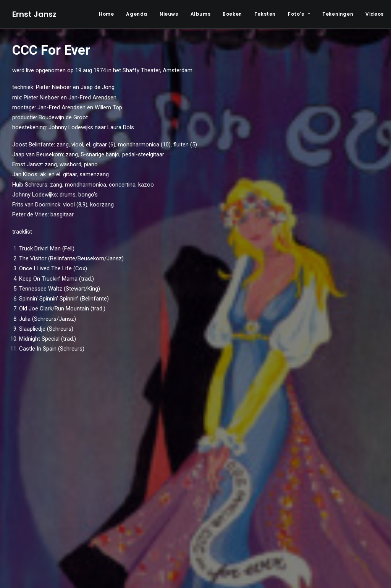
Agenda (137, 14)
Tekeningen (338, 14)
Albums (201, 14)
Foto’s (299, 14)
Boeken (232, 14)
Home (106, 14)
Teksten (265, 14)
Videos (375, 14)
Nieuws (169, 14)
